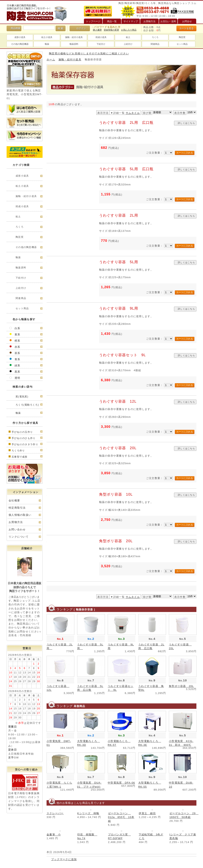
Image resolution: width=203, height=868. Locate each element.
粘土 (128, 37)
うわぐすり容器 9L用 (119, 308)
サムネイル (133, 113)
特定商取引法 (17, 508)
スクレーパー (55, 813)
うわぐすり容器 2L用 (121, 215)
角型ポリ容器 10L (116, 494)
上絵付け (128, 44)
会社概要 (14, 500)
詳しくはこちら (186, 123)
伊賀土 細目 (147, 813)
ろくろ (155, 37)
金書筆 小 (54, 834)
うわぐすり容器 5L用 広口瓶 (126, 169)
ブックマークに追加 (64, 859)
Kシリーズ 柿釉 (88, 813)
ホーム (51, 59)
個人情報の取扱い (20, 515)
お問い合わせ (17, 529)
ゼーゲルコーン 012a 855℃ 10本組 (121, 817)
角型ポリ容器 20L (116, 541)
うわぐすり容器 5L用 (121, 262)
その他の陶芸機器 (20, 44)
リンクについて (19, 537)
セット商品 (182, 44)
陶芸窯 (182, 37)
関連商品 (155, 44)
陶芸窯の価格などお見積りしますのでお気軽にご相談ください (89, 53)
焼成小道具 (101, 37)
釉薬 (47, 44)
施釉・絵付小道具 (74, 37)
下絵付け (101, 44)
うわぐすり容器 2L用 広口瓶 (126, 123)
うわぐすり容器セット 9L (123, 355)
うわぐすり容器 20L (118, 448)
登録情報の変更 (111, 30)
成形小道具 (20, 37)
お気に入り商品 (129, 30)
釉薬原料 (74, 44)
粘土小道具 (47, 37)
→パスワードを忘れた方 (106, 27)
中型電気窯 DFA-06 (121, 783)
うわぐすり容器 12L (118, 401)
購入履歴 (97, 30)
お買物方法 (16, 522)
